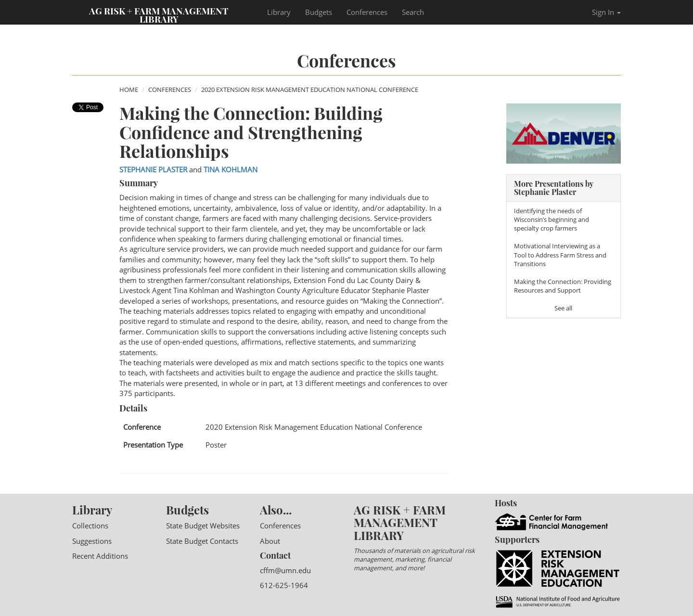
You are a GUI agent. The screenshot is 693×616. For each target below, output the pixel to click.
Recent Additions (100, 556)
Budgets (319, 12)
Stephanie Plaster (153, 169)
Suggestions (92, 541)
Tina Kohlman (231, 169)
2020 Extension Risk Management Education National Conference (310, 90)
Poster (216, 445)
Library (279, 12)
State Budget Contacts (202, 541)
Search (413, 12)
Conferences (367, 12)
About (270, 541)
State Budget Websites (203, 526)
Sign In (606, 12)
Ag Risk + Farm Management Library (159, 14)
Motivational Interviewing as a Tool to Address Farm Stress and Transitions (560, 255)
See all (563, 308)
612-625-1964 (284, 585)
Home (129, 90)
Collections (90, 526)
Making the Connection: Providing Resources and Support (563, 286)
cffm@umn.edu (285, 570)
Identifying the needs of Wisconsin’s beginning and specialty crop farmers (552, 219)
